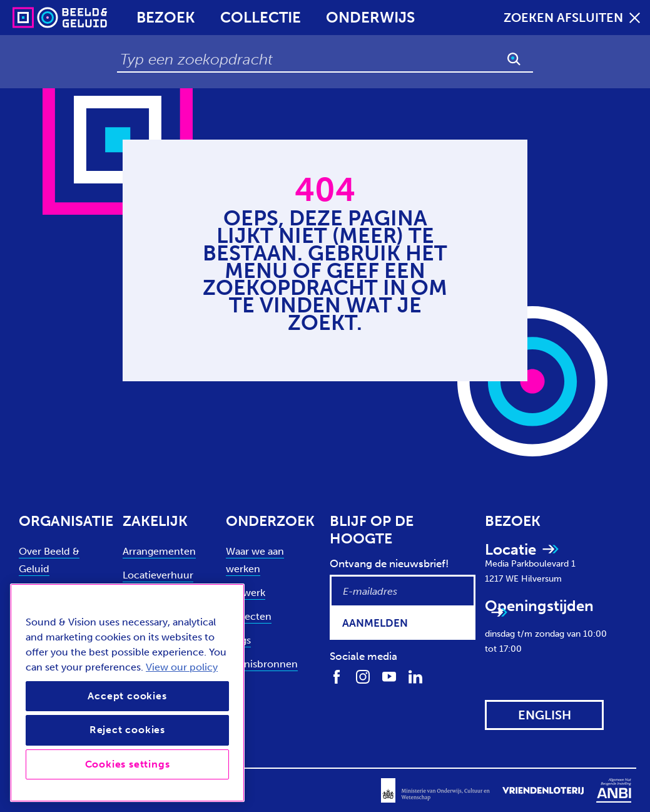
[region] (127, 693)
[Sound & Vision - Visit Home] (36, 18)
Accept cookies (127, 696)
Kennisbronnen (262, 664)
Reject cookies (127, 730)
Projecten (249, 616)
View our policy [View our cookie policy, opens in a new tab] (182, 667)
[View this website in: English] (544, 715)
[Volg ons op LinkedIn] (415, 676)
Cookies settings (128, 764)
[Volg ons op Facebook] (337, 676)
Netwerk (246, 593)
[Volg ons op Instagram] (363, 676)
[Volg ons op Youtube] (389, 676)
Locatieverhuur (158, 575)
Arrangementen (159, 551)
